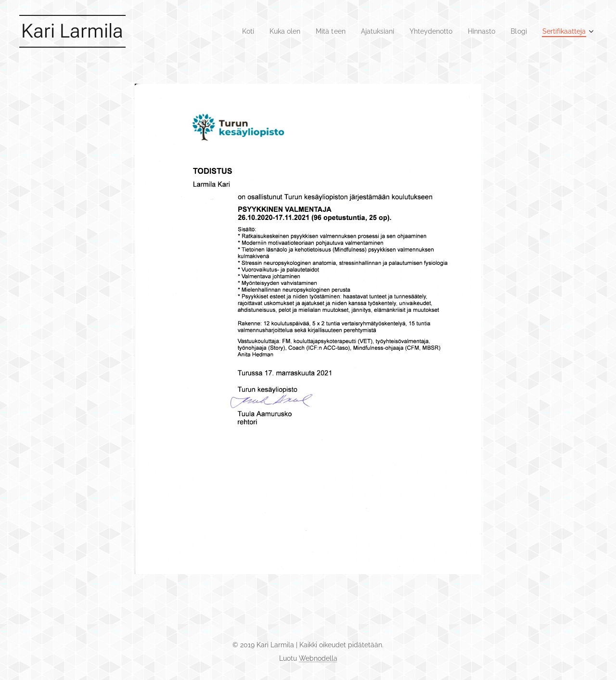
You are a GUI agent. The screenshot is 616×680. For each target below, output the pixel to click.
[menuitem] (228, 31)
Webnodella (318, 658)
